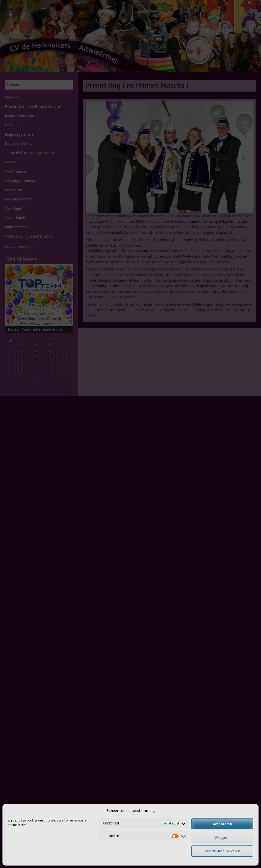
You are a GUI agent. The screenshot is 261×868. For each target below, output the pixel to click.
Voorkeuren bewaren (222, 851)
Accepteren (222, 824)
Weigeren (222, 838)
